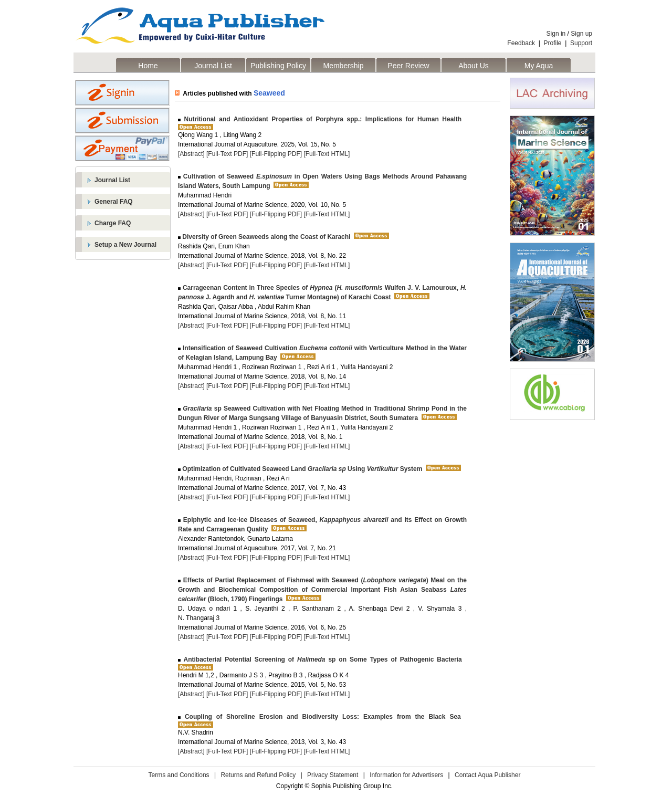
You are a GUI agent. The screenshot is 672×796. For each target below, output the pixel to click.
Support (581, 43)
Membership (343, 66)
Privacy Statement (333, 775)
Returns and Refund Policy (258, 775)
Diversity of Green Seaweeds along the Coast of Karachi (265, 237)
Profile (553, 43)
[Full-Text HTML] (327, 154)
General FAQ (114, 202)
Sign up (581, 34)
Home (148, 66)
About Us (474, 66)
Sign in (556, 34)
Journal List (213, 66)
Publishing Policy (278, 66)
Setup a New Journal (125, 245)
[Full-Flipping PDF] (276, 154)
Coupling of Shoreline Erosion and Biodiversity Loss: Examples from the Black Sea (321, 717)
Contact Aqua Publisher (487, 775)
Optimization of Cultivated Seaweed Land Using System (301, 469)
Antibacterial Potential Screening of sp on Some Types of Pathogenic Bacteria (321, 659)
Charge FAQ (113, 223)
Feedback (521, 43)
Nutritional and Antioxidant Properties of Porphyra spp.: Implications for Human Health (321, 119)
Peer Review (408, 66)
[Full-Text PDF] (227, 154)
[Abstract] (191, 154)
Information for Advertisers (406, 775)
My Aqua (539, 66)
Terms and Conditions (179, 775)
